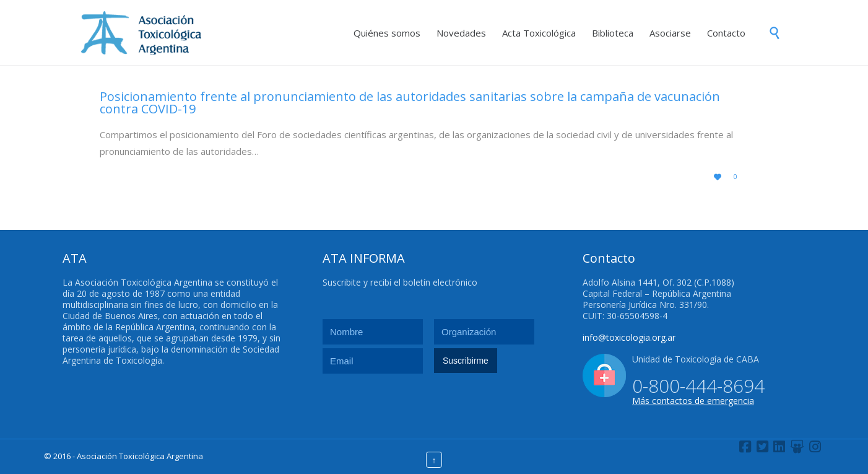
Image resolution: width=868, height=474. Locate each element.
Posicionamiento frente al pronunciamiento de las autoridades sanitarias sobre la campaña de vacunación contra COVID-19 (410, 103)
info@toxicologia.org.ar (629, 337)
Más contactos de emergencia (693, 401)
